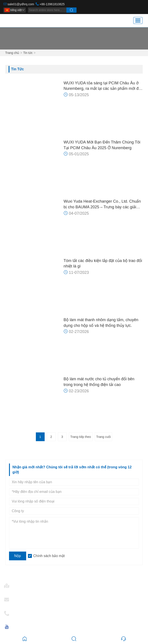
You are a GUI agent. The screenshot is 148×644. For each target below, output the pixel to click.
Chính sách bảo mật (49, 556)
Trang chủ (12, 53)
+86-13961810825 (52, 4)
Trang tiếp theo (81, 437)
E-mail (19, 598)
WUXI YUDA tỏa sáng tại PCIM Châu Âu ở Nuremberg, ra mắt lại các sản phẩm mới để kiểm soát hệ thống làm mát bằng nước (102, 86)
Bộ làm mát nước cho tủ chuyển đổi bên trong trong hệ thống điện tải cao (99, 382)
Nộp (18, 556)
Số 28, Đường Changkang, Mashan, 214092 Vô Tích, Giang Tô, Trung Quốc (74, 590)
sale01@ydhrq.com (21, 4)
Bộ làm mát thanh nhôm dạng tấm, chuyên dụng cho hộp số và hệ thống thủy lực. (101, 323)
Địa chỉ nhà (23, 584)
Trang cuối (104, 437)
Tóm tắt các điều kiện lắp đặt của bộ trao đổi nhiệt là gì (103, 264)
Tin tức (28, 53)
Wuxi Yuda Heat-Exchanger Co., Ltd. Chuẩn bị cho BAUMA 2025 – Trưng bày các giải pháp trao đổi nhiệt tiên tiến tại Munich (102, 204)
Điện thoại (22, 612)
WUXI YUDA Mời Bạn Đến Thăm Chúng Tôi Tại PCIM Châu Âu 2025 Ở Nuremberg (102, 145)
